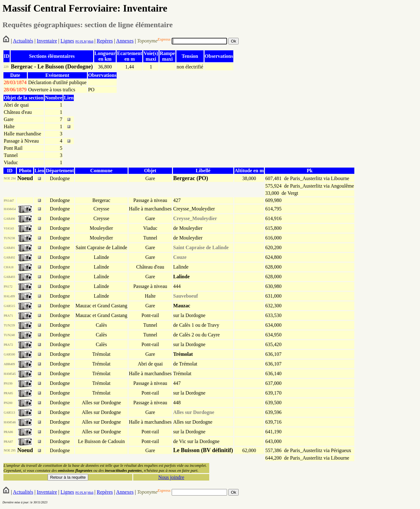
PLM (83, 41)
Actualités (23, 41)
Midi (90, 41)
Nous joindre (171, 477)
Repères (105, 41)
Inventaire (47, 41)
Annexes (125, 41)
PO (77, 41)
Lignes (67, 41)
